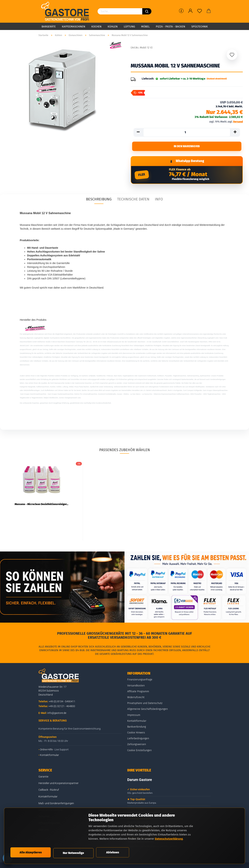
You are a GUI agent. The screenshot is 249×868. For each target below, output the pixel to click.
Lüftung (129, 27)
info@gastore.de (57, 715)
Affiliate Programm (138, 694)
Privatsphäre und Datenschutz (145, 706)
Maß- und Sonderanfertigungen (56, 806)
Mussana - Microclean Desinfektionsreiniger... (41, 507)
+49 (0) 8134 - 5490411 (62, 704)
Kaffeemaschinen (74, 27)
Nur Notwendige (73, 853)
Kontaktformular (49, 757)
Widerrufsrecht (136, 700)
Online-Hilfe (46, 752)
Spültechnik (200, 27)
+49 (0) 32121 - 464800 (62, 709)
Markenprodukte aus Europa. (142, 805)
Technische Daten (133, 202)
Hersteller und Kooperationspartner (58, 786)
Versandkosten (136, 688)
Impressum (134, 717)
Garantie (43, 779)
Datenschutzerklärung (169, 838)
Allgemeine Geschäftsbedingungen (147, 711)
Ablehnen (113, 852)
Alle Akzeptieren (31, 852)
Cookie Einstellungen (139, 753)
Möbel (145, 27)
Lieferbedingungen (138, 741)
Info (159, 202)
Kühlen (113, 27)
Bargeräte (49, 27)
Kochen (96, 27)
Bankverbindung (137, 729)
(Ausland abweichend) (217, 79)
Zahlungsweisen (137, 747)
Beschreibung (99, 202)
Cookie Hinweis (136, 735)
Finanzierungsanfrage (140, 682)
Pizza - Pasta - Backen (170, 27)
